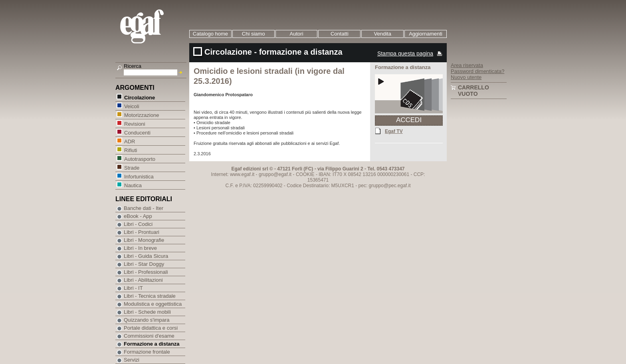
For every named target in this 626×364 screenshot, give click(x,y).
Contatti (340, 34)
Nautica (133, 185)
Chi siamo (254, 34)
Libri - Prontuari (142, 232)
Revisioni (135, 124)
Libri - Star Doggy (144, 264)
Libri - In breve (140, 248)
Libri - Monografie (144, 240)
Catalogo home (210, 34)
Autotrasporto (140, 159)
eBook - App (138, 216)
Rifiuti (131, 150)
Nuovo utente (466, 77)
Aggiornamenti (426, 34)
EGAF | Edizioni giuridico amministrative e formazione (152, 27)
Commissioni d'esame (149, 336)
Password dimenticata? (477, 71)
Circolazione (139, 97)
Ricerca (133, 66)
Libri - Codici (138, 224)
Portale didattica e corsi (151, 328)
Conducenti (137, 132)
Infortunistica (139, 176)
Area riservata (467, 65)
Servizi (132, 360)
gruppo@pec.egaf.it (390, 186)
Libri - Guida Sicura (146, 256)
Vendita (383, 34)
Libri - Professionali (146, 272)
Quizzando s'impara (147, 320)
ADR (129, 141)
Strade (132, 167)
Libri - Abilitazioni (143, 280)
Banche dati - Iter (144, 208)
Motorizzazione (141, 115)
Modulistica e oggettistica (153, 304)
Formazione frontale (147, 352)
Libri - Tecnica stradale (150, 296)
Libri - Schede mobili (147, 312)
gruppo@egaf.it (275, 174)
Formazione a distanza (152, 344)
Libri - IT (133, 288)
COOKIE (305, 174)
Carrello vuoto (473, 91)
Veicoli (132, 106)
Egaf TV (394, 131)
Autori (297, 34)
